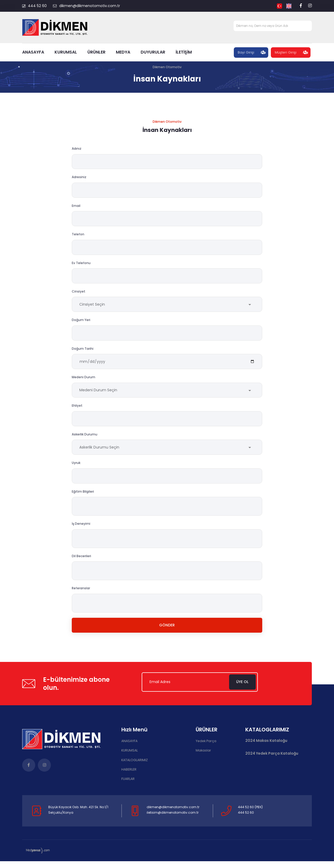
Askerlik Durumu (85, 440)
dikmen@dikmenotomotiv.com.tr (87, 6)
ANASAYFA (33, 52)
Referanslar (81, 595)
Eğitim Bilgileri (83, 498)
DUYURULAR (153, 52)
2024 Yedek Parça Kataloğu (272, 761)
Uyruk (76, 469)
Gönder (167, 632)
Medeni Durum (83, 382)
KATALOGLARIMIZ (134, 767)
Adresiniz (79, 178)
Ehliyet (77, 411)
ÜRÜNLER (96, 52)
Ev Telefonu (81, 265)
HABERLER (129, 777)
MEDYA (123, 52)
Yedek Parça (205, 749)
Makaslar (203, 758)
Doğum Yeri (81, 324)
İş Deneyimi (81, 531)
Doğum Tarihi (83, 353)
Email (76, 207)
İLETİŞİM (184, 52)
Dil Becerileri (81, 563)
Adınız (77, 148)
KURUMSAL (66, 52)
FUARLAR (128, 786)
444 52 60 (34, 6)
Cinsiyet (79, 294)
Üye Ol (244, 690)
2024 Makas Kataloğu (266, 748)
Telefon (78, 236)
